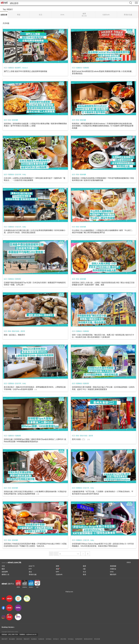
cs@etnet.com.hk (31, 634)
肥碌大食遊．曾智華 (19, 331)
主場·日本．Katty (20, 174)
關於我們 (113, 574)
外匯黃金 (113, 569)
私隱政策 (41, 639)
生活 (5, 68)
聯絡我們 (27, 639)
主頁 (3, 566)
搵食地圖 (15, 120)
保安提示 (56, 639)
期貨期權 (113, 566)
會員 (84, 574)
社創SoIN (59, 574)
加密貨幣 (5, 572)
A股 (84, 569)
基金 (30, 572)
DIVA (112, 572)
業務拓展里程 (88, 639)
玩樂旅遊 (11, 68)
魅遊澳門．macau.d (21, 68)
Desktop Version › (8, 627)
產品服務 (12, 639)
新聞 (57, 566)
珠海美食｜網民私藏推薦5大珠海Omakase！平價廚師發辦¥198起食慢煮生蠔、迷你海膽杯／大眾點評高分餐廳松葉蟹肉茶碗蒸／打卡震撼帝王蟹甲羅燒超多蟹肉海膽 (103, 126)
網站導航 (63, 639)
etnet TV (32, 566)
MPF (58, 572)
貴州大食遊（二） (79, 439)
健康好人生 (5, 574)
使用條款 (49, 639)
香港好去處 (33, 574)
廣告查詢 (19, 639)
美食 (9, 120)
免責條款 (34, 639)
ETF (30, 569)
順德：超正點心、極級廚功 (14, 335)
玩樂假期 (86, 68)
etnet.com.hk (14, 562)
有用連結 (71, 639)
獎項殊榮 (97, 639)
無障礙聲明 (79, 639)
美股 (58, 569)
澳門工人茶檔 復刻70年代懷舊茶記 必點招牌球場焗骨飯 (26, 71)
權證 (3, 569)
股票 (84, 566)
